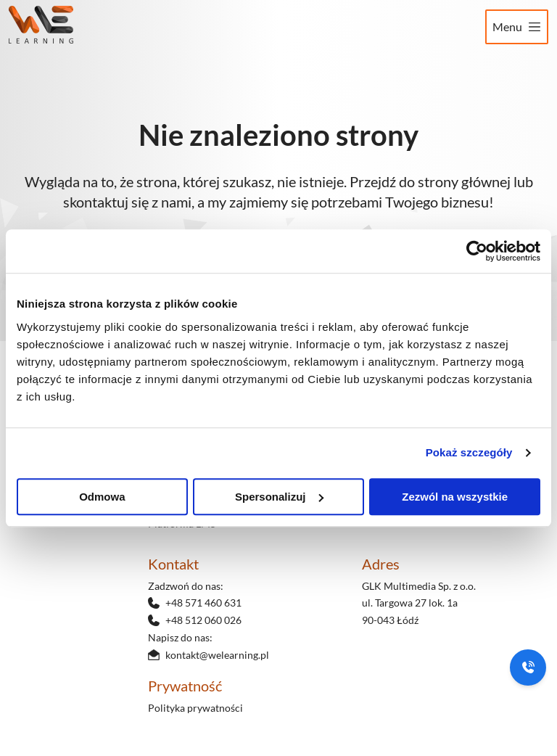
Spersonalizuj (279, 497)
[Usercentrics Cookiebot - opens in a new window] (477, 251)
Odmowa (102, 497)
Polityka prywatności (195, 708)
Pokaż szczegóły (469, 452)
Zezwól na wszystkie (455, 497)
